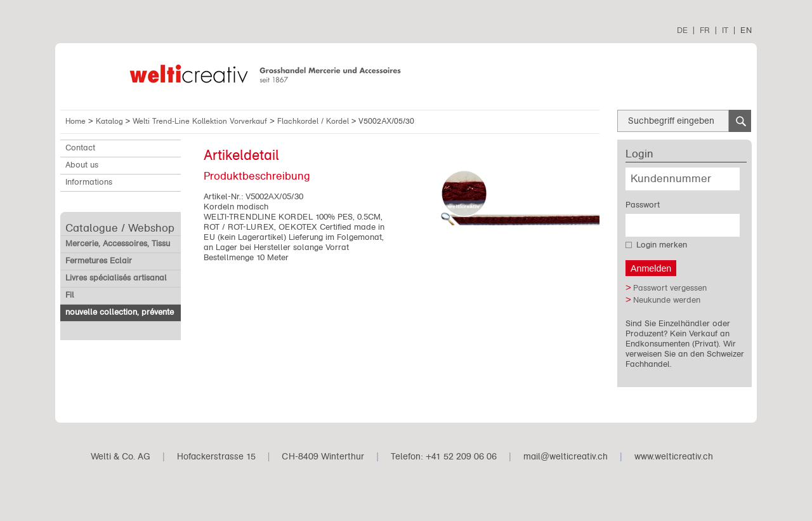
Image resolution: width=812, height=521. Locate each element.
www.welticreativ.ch (674, 457)
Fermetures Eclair (99, 261)
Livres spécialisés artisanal (116, 278)
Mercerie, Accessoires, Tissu (118, 244)
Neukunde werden (667, 300)
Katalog (111, 121)
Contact (80, 148)
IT (725, 30)
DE (682, 30)
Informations (89, 182)
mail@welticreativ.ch (566, 457)
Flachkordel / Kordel (314, 121)
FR (705, 30)
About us (82, 165)
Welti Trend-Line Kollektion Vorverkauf (201, 121)
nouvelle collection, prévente (120, 312)
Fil (70, 295)
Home (75, 121)
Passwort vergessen (670, 288)
